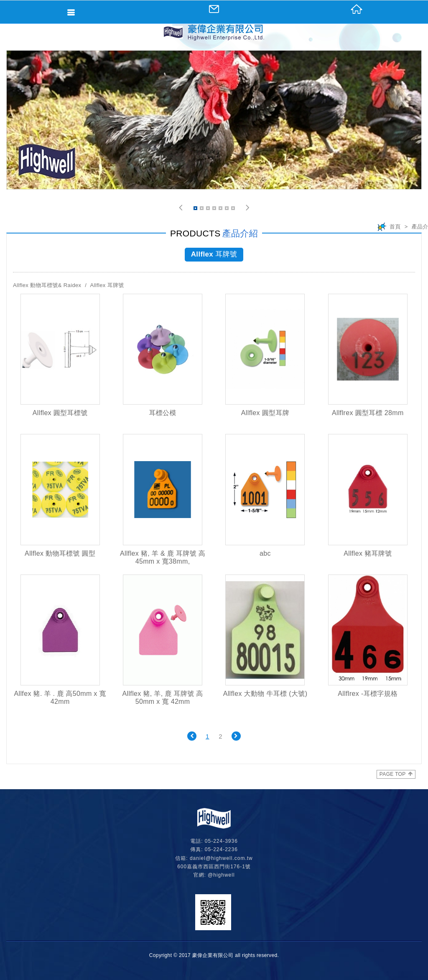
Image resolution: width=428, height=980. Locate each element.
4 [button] (215, 209)
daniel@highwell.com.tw (221, 858)
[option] (214, 120)
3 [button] (209, 209)
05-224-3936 (221, 841)
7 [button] (234, 209)
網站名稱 (214, 32)
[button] (181, 208)
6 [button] (227, 209)
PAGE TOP (396, 774)
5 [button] (221, 209)
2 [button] (202, 209)
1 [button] (196, 209)
